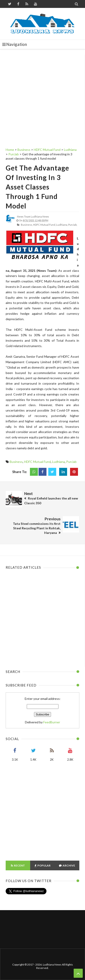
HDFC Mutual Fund (37, 462)
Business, (27, 225)
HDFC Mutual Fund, (44, 225)
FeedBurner (52, 722)
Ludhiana (58, 462)
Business (16, 462)
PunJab (71, 462)
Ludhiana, (62, 225)
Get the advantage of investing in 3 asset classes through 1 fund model (37, 187)
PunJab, (73, 225)
